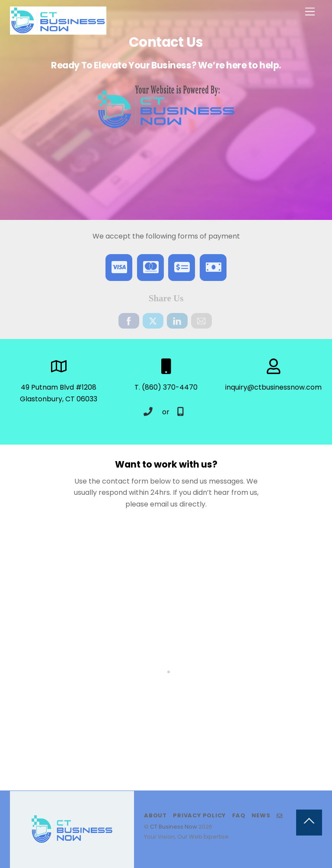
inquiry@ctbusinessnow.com (273, 387)
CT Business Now (174, 827)
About (155, 815)
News (261, 815)
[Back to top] (309, 823)
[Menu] (310, 12)
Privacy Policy (199, 815)
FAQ (239, 815)
